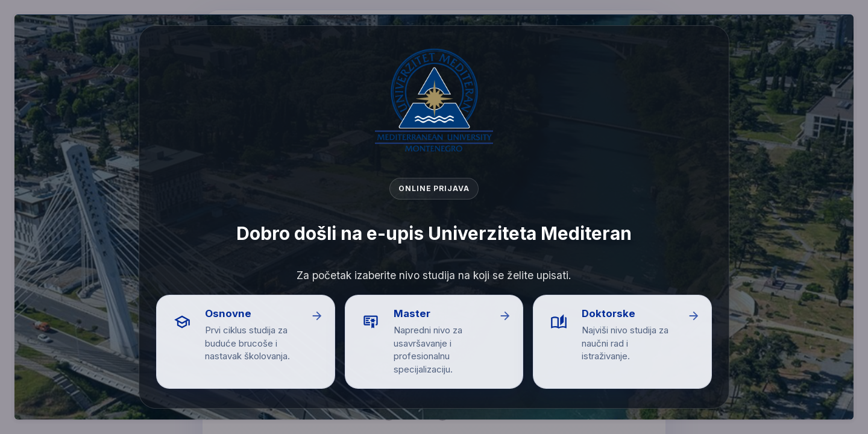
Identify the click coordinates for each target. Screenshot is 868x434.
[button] (246, 342)
